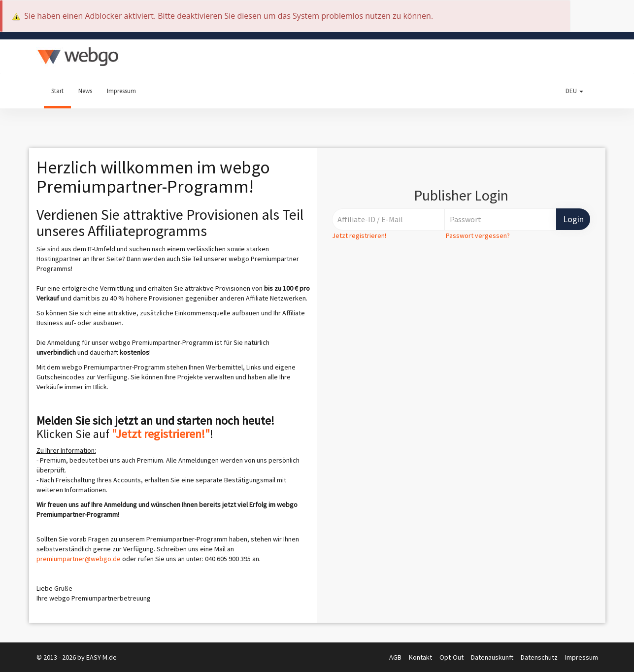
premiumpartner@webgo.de (79, 559)
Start (57, 91)
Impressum (121, 91)
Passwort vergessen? (478, 235)
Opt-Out (452, 657)
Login (573, 219)
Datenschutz (540, 657)
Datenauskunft (493, 657)
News (85, 91)
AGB (396, 657)
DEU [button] (574, 91)
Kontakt (421, 657)
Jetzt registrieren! (359, 235)
